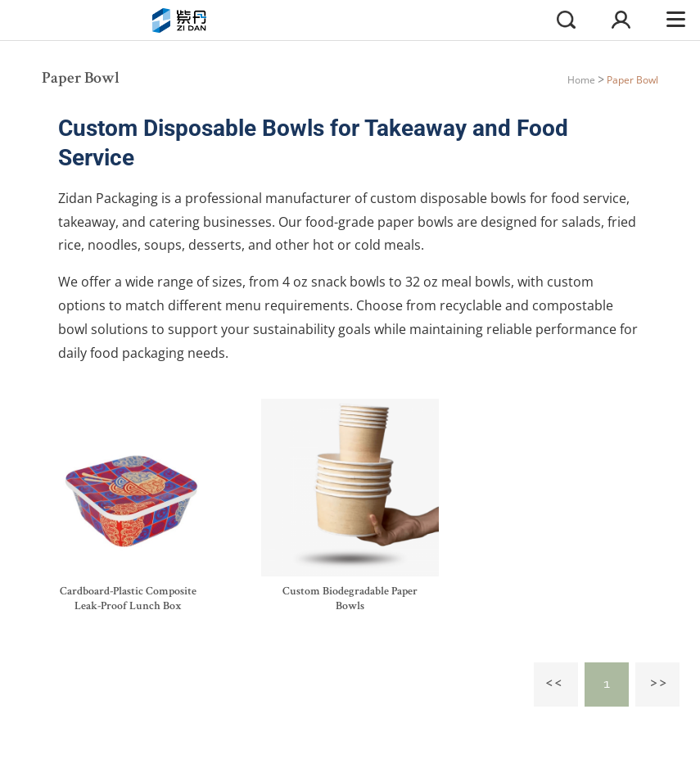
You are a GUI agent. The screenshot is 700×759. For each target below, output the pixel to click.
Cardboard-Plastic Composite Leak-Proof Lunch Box (128, 599)
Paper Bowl (632, 80)
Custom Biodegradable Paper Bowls (350, 599)
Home (581, 80)
